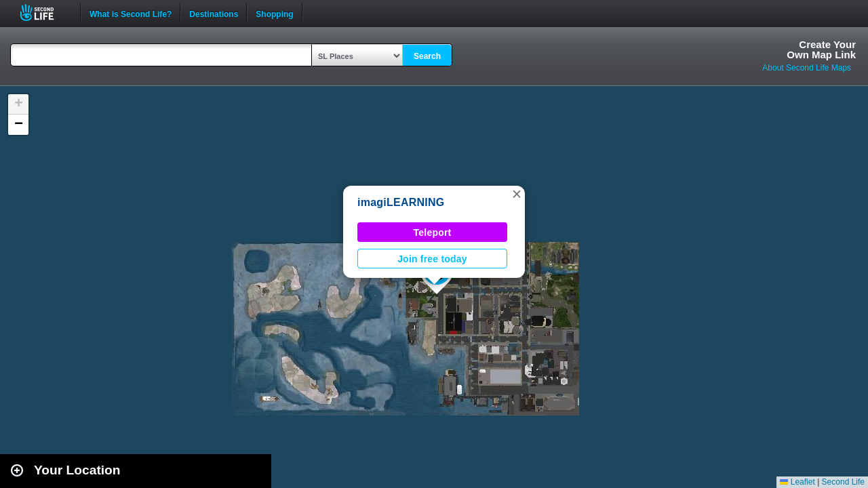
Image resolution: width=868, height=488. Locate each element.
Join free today (432, 259)
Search (427, 56)
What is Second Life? (131, 13)
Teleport (433, 232)
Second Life (44, 13)
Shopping (274, 13)
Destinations (214, 13)
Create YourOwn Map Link (821, 49)
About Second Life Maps (807, 68)
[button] (517, 194)
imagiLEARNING (401, 202)
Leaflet (797, 482)
